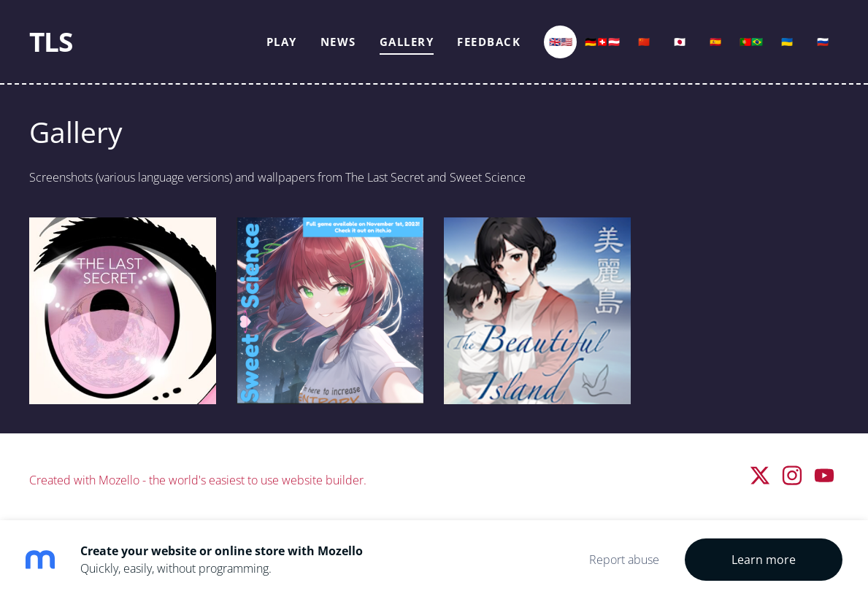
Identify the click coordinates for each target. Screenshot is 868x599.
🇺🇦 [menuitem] (787, 42)
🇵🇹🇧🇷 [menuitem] (751, 42)
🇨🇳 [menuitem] (644, 42)
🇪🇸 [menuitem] (715, 42)
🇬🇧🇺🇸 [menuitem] (561, 42)
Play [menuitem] (282, 42)
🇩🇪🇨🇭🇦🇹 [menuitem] (602, 42)
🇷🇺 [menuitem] (823, 42)
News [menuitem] (338, 42)
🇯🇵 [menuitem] (680, 42)
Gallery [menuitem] (407, 42)
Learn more (764, 560)
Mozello (119, 480)
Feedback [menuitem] (489, 42)
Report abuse (624, 560)
